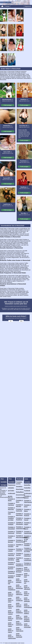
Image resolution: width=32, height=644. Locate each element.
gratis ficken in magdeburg (12, 588)
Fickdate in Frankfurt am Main (11, 518)
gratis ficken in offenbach (27, 587)
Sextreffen (27, 485)
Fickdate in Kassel (27, 519)
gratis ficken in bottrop (27, 593)
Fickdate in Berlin (11, 500)
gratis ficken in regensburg (20, 629)
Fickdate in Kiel (19, 545)
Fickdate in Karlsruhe (19, 510)
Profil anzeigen (8, 105)
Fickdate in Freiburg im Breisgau (20, 570)
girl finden (11, 491)
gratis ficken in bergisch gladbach (27, 619)
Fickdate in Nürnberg (11, 559)
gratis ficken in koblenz (27, 612)
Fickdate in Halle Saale (19, 560)
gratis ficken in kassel (11, 618)
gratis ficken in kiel (11, 582)
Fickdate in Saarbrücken (28, 532)
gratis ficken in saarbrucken (12, 637)
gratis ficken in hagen (11, 624)
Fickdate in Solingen (19, 532)
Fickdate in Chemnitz (19, 550)
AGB (9, 643)
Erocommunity (20, 495)
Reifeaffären (20, 492)
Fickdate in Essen (11, 537)
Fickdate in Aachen (19, 554)
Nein (21, 321)
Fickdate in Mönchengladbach (20, 537)
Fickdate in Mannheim (19, 514)
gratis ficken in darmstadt (19, 617)
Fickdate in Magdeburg (20, 565)
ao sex (10, 496)
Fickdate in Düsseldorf (11, 528)
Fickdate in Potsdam (27, 545)
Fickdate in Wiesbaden (20, 523)
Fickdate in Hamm (27, 528)
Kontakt (19, 643)
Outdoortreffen (20, 498)
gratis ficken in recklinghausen (28, 606)
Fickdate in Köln (11, 513)
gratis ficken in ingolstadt (19, 635)
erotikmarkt (12, 493)
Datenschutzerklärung (14, 643)
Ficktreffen (27, 488)
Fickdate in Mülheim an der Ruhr (27, 538)
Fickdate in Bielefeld (11, 577)
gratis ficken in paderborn (19, 623)
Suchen (7, 6)
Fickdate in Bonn (19, 501)
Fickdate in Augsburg (19, 519)
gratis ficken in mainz (11, 606)
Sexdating (19, 486)
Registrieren (28, 6)
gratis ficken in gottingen (27, 600)
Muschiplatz (20, 489)
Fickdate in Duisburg (11, 563)
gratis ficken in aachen (11, 594)
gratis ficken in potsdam (19, 581)
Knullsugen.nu (28, 493)
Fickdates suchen (19, 483)
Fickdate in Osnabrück (27, 564)
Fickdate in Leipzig (11, 550)
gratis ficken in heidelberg (19, 611)
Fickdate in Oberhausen (28, 501)
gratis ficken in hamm (11, 631)
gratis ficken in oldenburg (19, 593)
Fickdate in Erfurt (27, 506)
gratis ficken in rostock (11, 612)
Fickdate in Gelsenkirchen (20, 528)
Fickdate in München (11, 509)
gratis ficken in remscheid (27, 625)
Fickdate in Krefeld (19, 575)
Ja (11, 321)
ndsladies (11, 488)
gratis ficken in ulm (27, 581)
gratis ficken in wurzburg (27, 569)
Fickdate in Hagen (27, 523)
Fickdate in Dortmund (11, 532)
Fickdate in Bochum (11, 568)
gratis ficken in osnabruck (19, 599)
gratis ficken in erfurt (11, 600)
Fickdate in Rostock (27, 515)
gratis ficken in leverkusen (19, 587)
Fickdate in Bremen (11, 541)
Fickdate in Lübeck (27, 497)
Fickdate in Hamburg (11, 504)
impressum (23, 643)
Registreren (12, 485)
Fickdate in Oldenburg (27, 555)
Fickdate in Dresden (11, 546)
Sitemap (6, 643)
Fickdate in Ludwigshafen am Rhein (28, 550)
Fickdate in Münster (19, 506)
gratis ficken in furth (27, 575)
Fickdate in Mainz (27, 510)
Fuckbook (27, 491)
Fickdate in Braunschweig (20, 541)
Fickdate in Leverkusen (28, 559)
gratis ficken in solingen (19, 605)
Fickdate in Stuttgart (11, 523)
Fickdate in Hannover (11, 554)
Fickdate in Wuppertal (11, 572)
